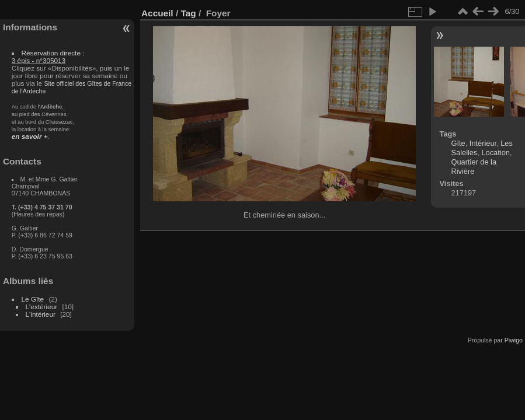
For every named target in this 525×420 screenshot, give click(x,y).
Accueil (157, 13)
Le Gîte (33, 299)
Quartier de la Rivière (474, 167)
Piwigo (514, 340)
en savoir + (30, 136)
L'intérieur (41, 314)
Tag (188, 13)
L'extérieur (42, 307)
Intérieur (483, 143)
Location (495, 153)
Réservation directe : (48, 57)
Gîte (458, 143)
